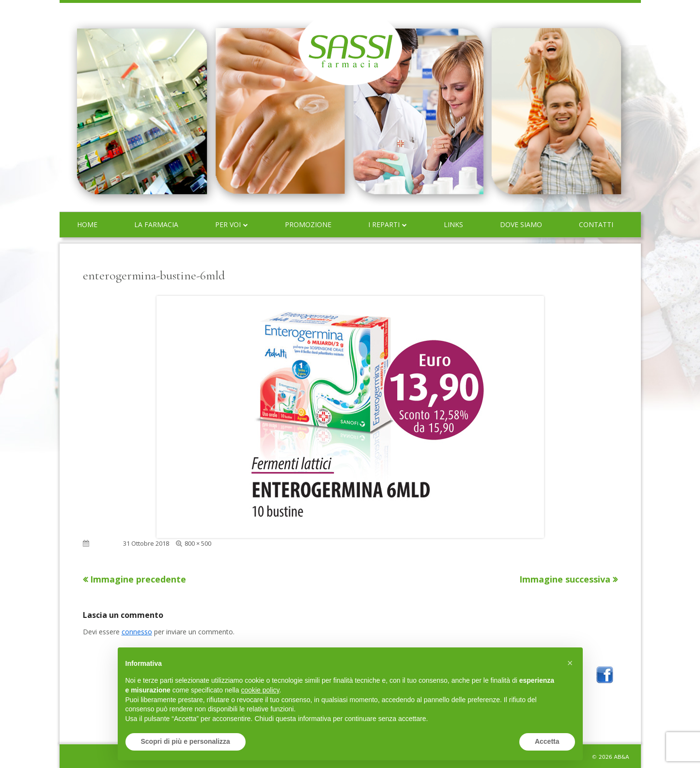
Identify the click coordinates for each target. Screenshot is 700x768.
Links (453, 224)
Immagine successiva (565, 579)
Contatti (596, 224)
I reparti (384, 224)
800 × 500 (198, 543)
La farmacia (156, 224)
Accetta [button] (547, 741)
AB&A (621, 757)
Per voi (228, 224)
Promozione (308, 224)
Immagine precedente (138, 579)
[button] (570, 663)
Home (87, 224)
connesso (137, 632)
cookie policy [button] (260, 690)
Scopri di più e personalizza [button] (186, 741)
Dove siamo (521, 224)
